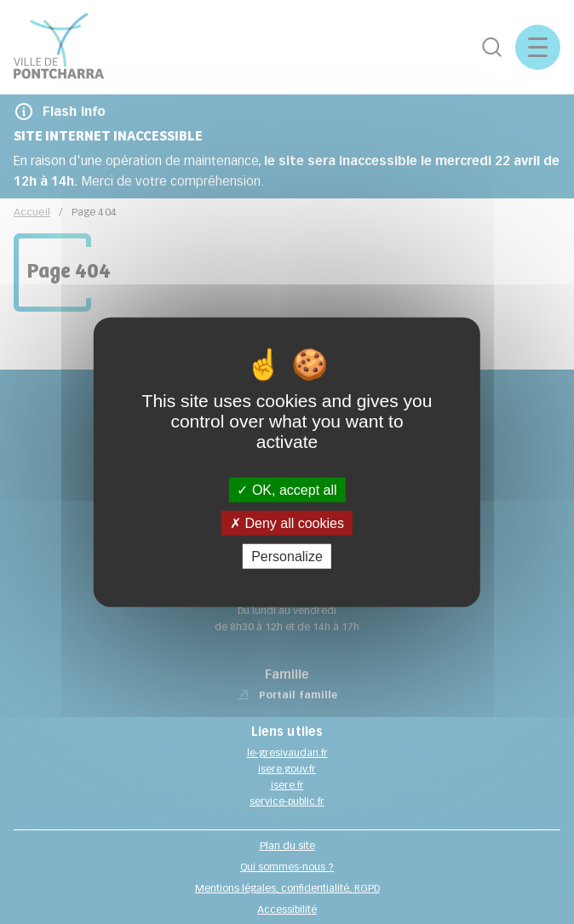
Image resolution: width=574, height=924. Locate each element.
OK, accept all (287, 489)
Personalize (287, 557)
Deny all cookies (287, 522)
